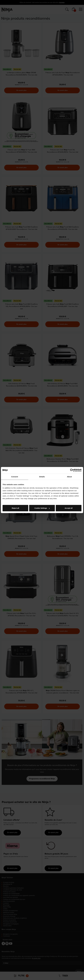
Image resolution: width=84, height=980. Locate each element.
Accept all (69, 508)
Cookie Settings (42, 508)
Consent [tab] (15, 477)
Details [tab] (42, 477)
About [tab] (69, 477)
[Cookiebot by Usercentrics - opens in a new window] (72, 470)
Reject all (15, 508)
